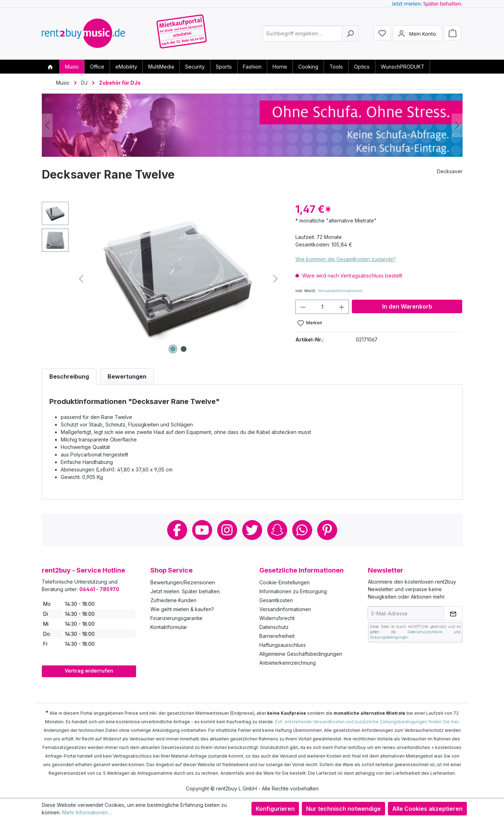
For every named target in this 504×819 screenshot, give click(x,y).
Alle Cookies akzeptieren (427, 809)
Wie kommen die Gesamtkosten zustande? (346, 259)
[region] (162, 279)
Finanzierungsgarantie (176, 618)
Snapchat (277, 530)
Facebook (177, 530)
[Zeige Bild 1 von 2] (173, 349)
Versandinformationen (340, 291)
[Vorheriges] (47, 125)
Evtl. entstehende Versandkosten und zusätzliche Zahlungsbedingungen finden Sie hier (367, 722)
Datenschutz (274, 627)
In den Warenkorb (407, 306)
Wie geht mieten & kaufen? (182, 609)
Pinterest (327, 530)
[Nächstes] (457, 125)
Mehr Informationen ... (87, 812)
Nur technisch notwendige (343, 809)
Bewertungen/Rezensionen (183, 582)
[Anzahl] (322, 307)
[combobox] (302, 33)
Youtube (202, 530)
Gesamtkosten (276, 600)
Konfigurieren (275, 809)
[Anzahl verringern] (303, 307)
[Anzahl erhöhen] (342, 307)
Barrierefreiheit (277, 636)
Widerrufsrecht (277, 618)
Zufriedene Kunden (173, 600)
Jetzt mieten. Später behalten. (186, 591)
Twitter (252, 530)
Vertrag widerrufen (89, 671)
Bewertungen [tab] (127, 376)
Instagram (227, 530)
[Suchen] (350, 33)
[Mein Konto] (417, 33)
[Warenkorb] (453, 33)
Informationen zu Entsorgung (293, 591)
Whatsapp (302, 530)
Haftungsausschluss (283, 645)
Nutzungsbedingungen (389, 637)
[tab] (69, 376)
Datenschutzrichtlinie (425, 632)
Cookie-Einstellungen (285, 582)
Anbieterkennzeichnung (288, 663)
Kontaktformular (169, 627)
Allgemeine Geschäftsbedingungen (301, 654)
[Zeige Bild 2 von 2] (184, 349)
